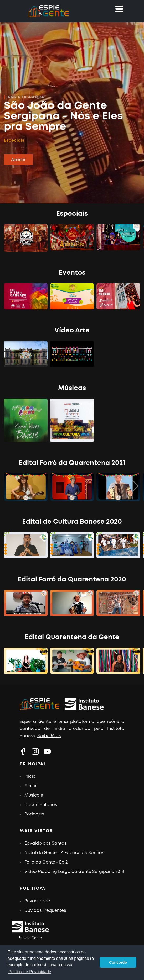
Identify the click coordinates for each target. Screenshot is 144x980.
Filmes (31, 786)
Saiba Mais (49, 736)
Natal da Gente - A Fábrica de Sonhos (64, 853)
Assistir (18, 160)
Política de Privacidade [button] (30, 972)
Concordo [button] (118, 962)
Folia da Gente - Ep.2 (46, 862)
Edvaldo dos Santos (45, 843)
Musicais (34, 795)
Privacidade (37, 901)
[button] (135, 486)
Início (30, 777)
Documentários (41, 805)
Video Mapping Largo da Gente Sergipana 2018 (74, 872)
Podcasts (34, 814)
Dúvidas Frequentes (45, 911)
